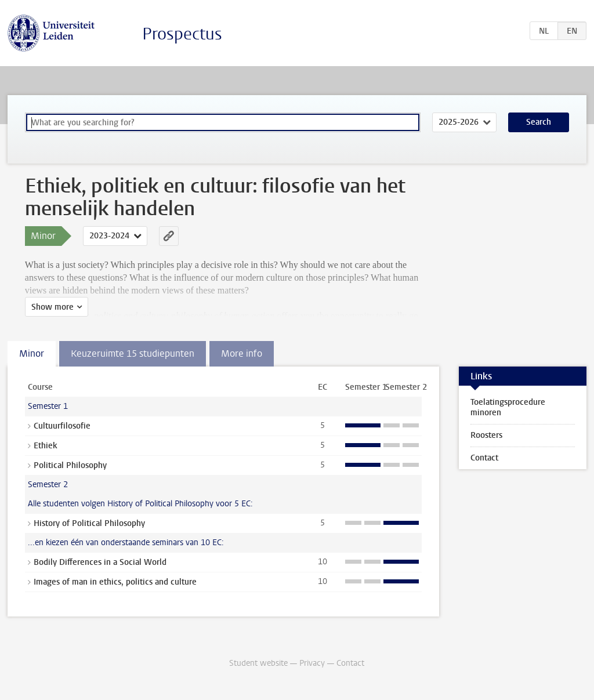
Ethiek (46, 446)
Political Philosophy (70, 465)
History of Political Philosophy (89, 523)
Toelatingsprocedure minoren (508, 407)
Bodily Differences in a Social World (100, 562)
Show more (52, 307)
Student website (258, 663)
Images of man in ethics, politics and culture (115, 582)
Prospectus (182, 34)
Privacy (312, 663)
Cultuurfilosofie (62, 426)
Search (539, 122)
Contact (484, 458)
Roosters (486, 435)
